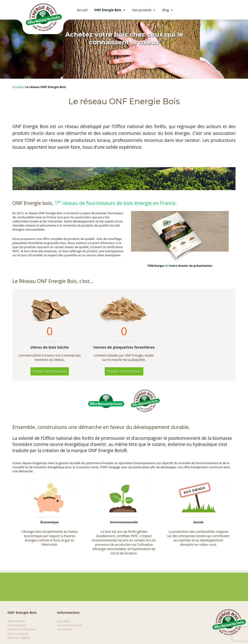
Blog (166, 10)
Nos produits (142, 10)
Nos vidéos (64, 629)
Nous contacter (18, 634)
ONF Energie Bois (108, 10)
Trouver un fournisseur (50, 371)
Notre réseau (17, 621)
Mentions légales (19, 638)
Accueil (82, 10)
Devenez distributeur (22, 629)
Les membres (17, 625)
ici (167, 266)
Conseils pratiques (70, 625)
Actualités (64, 621)
